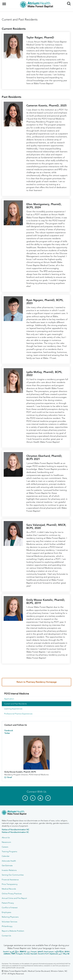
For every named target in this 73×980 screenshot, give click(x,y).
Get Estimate (7, 865)
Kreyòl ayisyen (49, 952)
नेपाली (13, 954)
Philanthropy (7, 926)
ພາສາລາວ (7, 954)
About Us (6, 838)
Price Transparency (10, 884)
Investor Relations (9, 870)
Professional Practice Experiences (18, 714)
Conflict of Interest (10, 908)
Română (27, 954)
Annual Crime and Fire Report (14, 898)
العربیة (12, 952)
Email (10, 777)
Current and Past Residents (15, 704)
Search (68, 3)
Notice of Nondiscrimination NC (15, 830)
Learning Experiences (13, 709)
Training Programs (9, 851)
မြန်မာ (17, 952)
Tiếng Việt (66, 954)
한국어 (67, 952)
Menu (4, 3)
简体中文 (23, 952)
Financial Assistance (10, 880)
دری (29, 952)
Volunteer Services (10, 922)
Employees (6, 912)
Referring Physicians (10, 917)
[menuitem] (36, 694)
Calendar (6, 856)
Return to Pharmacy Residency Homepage (37, 682)
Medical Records (9, 889)
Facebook (9, 730)
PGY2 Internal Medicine (17, 694)
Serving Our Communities (13, 875)
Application (9, 699)
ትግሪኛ (46, 954)
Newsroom (6, 842)
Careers (5, 847)
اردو (60, 954)
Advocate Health (9, 861)
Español (6, 952)
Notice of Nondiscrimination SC (15, 832)
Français (34, 952)
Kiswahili (41, 954)
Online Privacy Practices (12, 894)
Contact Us (6, 936)
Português (19, 954)
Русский (34, 954)
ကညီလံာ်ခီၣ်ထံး (59, 952)
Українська (54, 954)
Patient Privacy (8, 903)
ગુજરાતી (40, 952)
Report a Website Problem (13, 931)
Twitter (7, 733)
